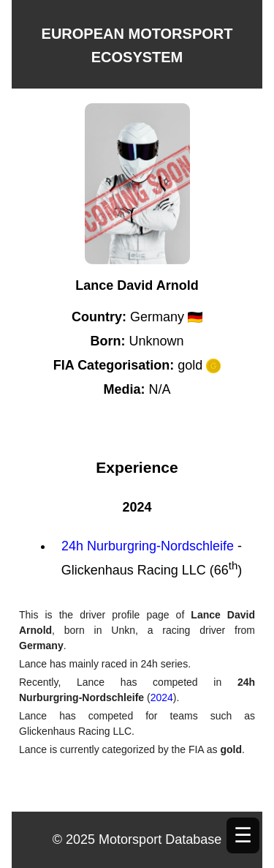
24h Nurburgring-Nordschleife (148, 546)
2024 (162, 697)
